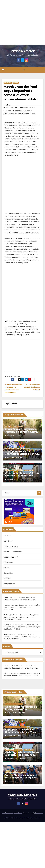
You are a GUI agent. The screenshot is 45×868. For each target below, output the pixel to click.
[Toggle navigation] (24, 70)
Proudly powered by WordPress (12, 813)
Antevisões (8, 541)
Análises (7, 536)
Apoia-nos (30, 818)
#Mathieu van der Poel (12, 114)
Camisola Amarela (22, 51)
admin (8, 105)
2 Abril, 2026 (12, 713)
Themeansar (39, 813)
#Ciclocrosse (17, 111)
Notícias (16, 83)
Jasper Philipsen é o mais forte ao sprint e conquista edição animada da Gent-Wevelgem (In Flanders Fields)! (22, 627)
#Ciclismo (7, 111)
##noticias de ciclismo (26, 107)
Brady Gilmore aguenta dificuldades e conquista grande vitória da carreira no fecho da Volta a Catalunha (22, 636)
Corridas (7, 568)
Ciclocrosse (8, 83)
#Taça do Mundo (29, 114)
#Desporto (27, 111)
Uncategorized (29, 470)
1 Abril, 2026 (12, 736)
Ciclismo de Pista (11, 546)
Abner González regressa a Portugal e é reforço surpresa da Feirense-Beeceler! (22, 432)
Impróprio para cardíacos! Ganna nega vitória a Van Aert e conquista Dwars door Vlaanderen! (22, 607)
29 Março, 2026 (13, 758)
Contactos (38, 818)
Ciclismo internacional (12, 449)
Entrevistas (8, 573)
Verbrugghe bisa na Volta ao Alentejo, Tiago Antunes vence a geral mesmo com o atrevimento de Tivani (21, 617)
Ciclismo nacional (11, 427)
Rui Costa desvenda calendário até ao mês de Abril (32, 387)
